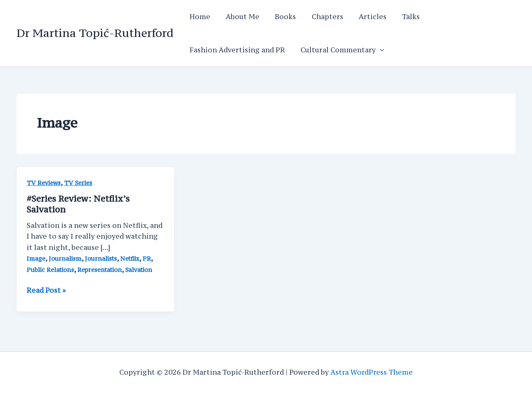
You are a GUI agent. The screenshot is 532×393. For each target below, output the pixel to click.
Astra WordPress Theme (372, 372)
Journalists (101, 258)
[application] (377, 50)
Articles (363, 17)
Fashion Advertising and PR (236, 50)
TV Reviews (44, 183)
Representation (100, 270)
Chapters (320, 17)
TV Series (78, 183)
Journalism (65, 258)
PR (147, 258)
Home (199, 17)
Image (36, 258)
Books (280, 17)
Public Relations (50, 270)
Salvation (139, 270)
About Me (239, 17)
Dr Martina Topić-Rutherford (95, 33)
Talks (399, 17)
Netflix (130, 258)
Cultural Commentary (339, 50)
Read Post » (46, 290)
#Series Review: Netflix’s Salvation (78, 204)
